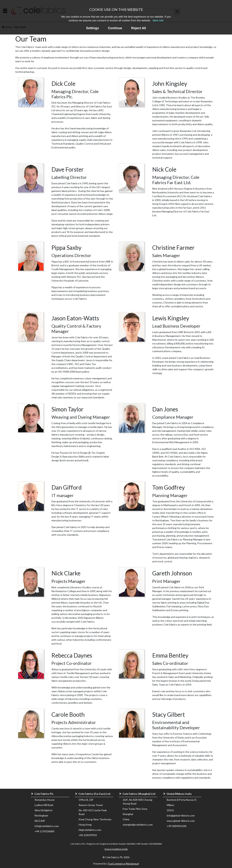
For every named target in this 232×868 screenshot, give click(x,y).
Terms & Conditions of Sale (116, 849)
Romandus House (45, 800)
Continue (115, 28)
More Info (158, 20)
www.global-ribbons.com (181, 821)
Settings (93, 28)
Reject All (139, 28)
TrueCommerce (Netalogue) (123, 864)
